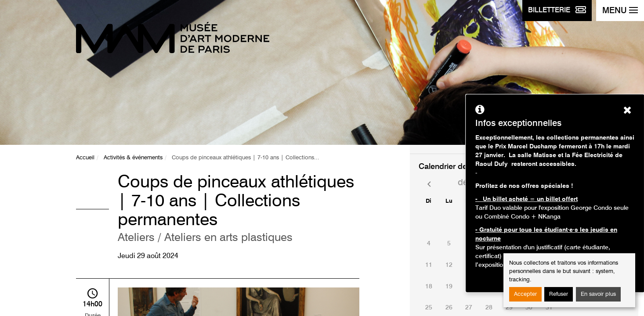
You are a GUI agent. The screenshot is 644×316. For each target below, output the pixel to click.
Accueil (85, 158)
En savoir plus (598, 294)
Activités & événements (133, 158)
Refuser (559, 294)
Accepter (525, 294)
